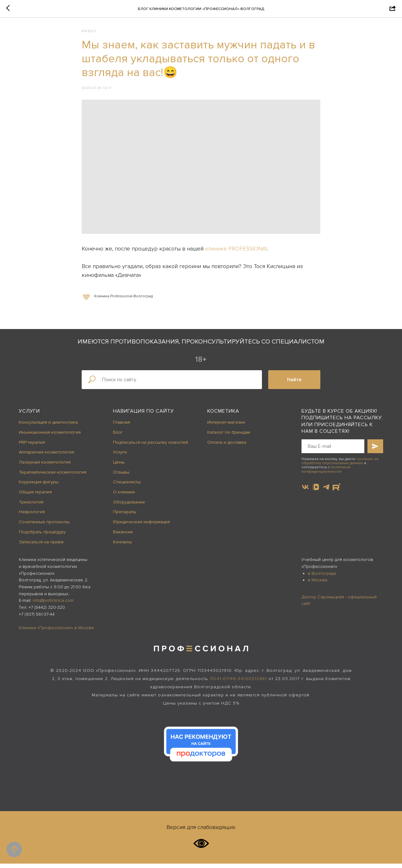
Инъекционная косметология (50, 437)
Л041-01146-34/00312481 (238, 683)
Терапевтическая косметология (53, 477)
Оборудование (129, 506)
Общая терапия (35, 496)
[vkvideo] (316, 491)
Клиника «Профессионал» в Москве (57, 632)
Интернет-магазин (226, 427)
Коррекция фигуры (39, 487)
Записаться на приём (41, 546)
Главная (122, 427)
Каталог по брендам (229, 437)
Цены (119, 467)
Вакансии (123, 536)
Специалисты (127, 487)
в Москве (318, 584)
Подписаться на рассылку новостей (151, 447)
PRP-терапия (32, 447)
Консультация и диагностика (48, 427)
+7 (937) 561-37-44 (37, 619)
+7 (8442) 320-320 (47, 612)
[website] (337, 491)
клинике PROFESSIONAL (237, 251)
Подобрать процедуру (42, 536)
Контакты (122, 546)
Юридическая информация (141, 526)
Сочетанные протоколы (44, 526)
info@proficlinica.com (53, 605)
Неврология (32, 516)
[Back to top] (14, 849)
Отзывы (121, 477)
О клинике (124, 496)
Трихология (31, 506)
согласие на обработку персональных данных (340, 465)
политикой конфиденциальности (326, 474)
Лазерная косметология (45, 467)
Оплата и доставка (227, 447)
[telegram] (326, 491)
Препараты (125, 516)
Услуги (29, 415)
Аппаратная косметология (46, 457)
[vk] (305, 491)
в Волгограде (322, 578)
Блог (118, 437)
